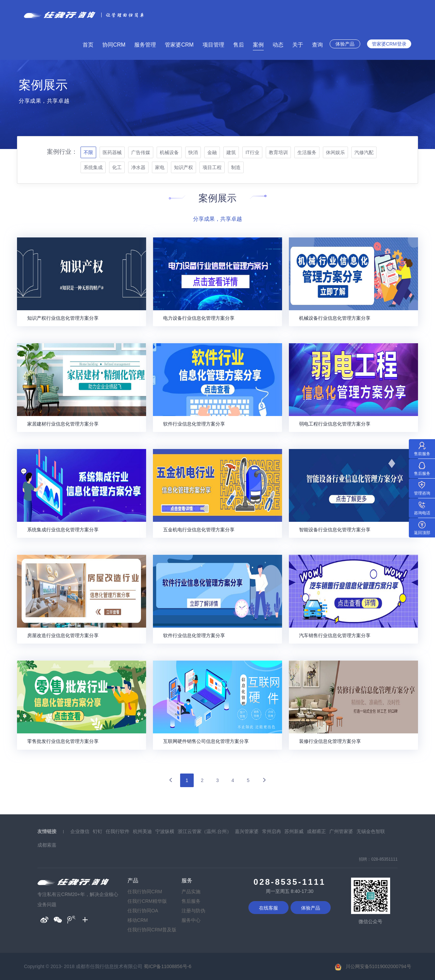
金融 (212, 152)
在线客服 (268, 908)
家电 (160, 167)
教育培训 (278, 152)
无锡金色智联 (371, 831)
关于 (298, 45)
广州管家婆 (341, 831)
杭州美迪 (142, 831)
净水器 (138, 167)
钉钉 (98, 831)
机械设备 (169, 152)
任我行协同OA (143, 911)
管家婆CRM (179, 45)
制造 (236, 167)
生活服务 (307, 152)
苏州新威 (294, 831)
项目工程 (212, 167)
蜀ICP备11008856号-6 (168, 966)
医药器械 (112, 152)
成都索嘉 (47, 845)
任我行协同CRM (145, 892)
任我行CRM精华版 (147, 901)
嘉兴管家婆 (247, 831)
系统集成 (93, 167)
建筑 (231, 152)
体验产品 (345, 44)
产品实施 (191, 892)
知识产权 (184, 167)
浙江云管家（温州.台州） (205, 831)
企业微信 (80, 831)
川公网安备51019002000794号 (378, 966)
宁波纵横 (165, 831)
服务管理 (145, 45)
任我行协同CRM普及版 (152, 930)
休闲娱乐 (335, 152)
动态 (278, 45)
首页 (88, 45)
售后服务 (191, 901)
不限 (88, 152)
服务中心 (191, 920)
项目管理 (213, 45)
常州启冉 (272, 831)
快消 (193, 152)
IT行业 (252, 152)
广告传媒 (141, 152)
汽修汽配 (364, 152)
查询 (317, 45)
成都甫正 (316, 831)
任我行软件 (118, 831)
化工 (117, 167)
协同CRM (114, 45)
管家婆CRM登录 (389, 44)
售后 (239, 45)
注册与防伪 (193, 911)
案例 (258, 45)
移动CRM (138, 920)
